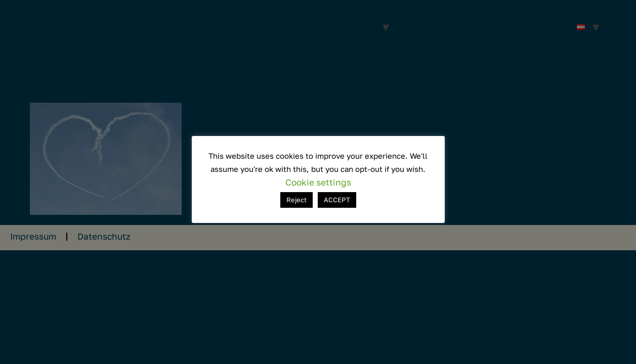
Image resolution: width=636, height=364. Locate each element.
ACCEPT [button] (337, 200)
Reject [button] (296, 200)
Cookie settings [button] (318, 182)
